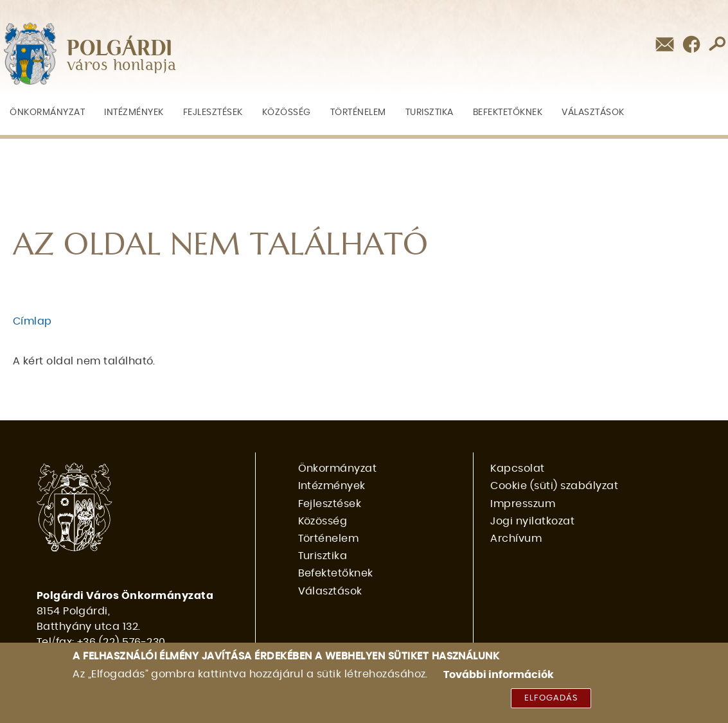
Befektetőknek (508, 112)
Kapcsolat (517, 469)
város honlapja (122, 66)
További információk (499, 675)
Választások (593, 112)
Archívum (516, 539)
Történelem (358, 112)
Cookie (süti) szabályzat (554, 486)
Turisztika (430, 112)
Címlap (32, 321)
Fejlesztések (213, 112)
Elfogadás (551, 698)
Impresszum (523, 504)
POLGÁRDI (120, 49)
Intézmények (134, 112)
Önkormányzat (47, 112)
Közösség (287, 112)
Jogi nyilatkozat (532, 521)
